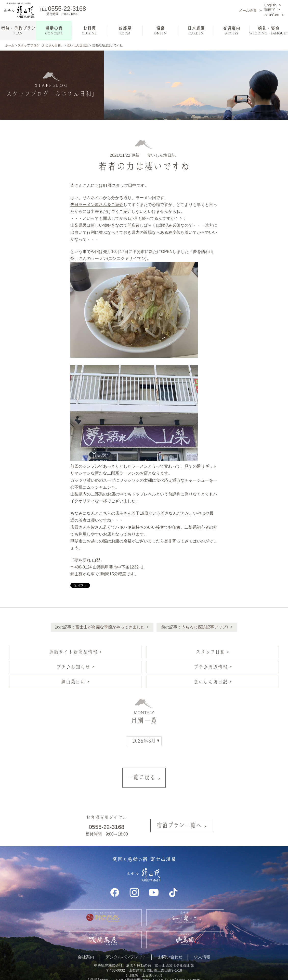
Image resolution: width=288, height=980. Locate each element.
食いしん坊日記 (78, 45)
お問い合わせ (170, 942)
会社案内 (86, 942)
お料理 (89, 31)
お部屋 (125, 31)
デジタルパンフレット (126, 942)
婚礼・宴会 (269, 31)
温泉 (160, 31)
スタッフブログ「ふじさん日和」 (41, 45)
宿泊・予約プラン (18, 31)
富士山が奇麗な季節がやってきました (109, 624)
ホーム (10, 45)
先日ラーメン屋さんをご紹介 (97, 205)
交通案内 (231, 31)
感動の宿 (54, 31)
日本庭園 (196, 31)
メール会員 (248, 10)
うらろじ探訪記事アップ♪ (206, 624)
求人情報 (202, 942)
